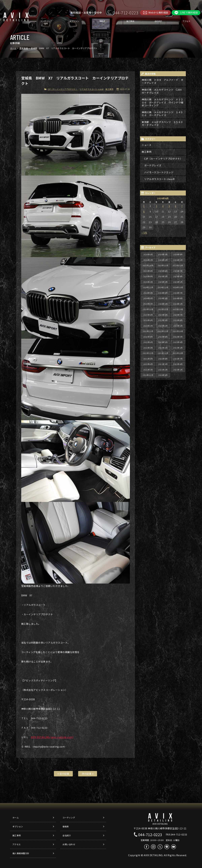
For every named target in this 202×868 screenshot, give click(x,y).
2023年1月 (178, 326)
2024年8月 (163, 293)
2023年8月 (163, 315)
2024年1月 (178, 304)
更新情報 (24, 48)
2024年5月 (163, 298)
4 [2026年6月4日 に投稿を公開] (163, 206)
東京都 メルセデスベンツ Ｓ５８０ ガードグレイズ (164, 123)
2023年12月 (148, 309)
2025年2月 (163, 282)
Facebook (147, 847)
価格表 (102, 21)
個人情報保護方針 (21, 853)
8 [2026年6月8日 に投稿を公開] (144, 211)
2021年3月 (148, 370)
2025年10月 (178, 265)
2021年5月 (163, 364)
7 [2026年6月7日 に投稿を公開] (182, 206)
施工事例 (130, 21)
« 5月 (144, 233)
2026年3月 (148, 260)
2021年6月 (148, 364)
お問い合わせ (69, 844)
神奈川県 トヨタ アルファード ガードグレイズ (162, 81)
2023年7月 (178, 315)
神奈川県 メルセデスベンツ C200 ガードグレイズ (163, 91)
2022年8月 (163, 337)
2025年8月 (163, 271)
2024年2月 (163, 304)
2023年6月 (148, 320)
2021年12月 (148, 353)
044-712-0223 (126, 13)
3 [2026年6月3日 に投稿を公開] (157, 206)
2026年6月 (148, 254)
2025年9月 (148, 271)
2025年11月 (163, 265)
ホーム (13, 48)
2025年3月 (148, 282)
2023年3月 (148, 326)
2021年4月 (178, 364)
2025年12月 (148, 265)
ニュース (146, 145)
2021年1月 (178, 370)
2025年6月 (148, 276)
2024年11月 (163, 287)
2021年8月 (163, 359)
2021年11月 (163, 353)
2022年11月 (163, 331)
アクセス (186, 21)
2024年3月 (148, 304)
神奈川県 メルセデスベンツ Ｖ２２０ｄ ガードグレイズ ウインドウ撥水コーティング (162, 102)
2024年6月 (148, 298)
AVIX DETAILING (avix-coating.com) (52, 737)
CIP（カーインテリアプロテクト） (63, 89)
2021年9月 (148, 359)
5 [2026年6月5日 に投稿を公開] (169, 206)
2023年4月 (178, 320)
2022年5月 (163, 342)
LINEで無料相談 (189, 12)
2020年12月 (148, 375)
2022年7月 (178, 337)
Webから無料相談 (158, 12)
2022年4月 (178, 342)
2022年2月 (163, 348)
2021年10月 (178, 353)
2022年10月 (178, 331)
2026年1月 (178, 260)
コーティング (46, 21)
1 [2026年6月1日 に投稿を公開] (144, 206)
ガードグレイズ (153, 165)
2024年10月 (178, 287)
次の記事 (88, 774)
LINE (167, 847)
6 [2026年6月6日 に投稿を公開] (176, 206)
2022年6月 (148, 342)
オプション (74, 21)
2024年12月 (148, 287)
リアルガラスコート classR (92, 89)
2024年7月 (178, 293)
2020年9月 (163, 375)
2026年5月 (163, 254)
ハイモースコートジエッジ (159, 172)
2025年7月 (178, 271)
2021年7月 (178, 359)
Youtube (174, 847)
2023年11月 (163, 309)
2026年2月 (163, 260)
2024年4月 (178, 298)
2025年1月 (178, 282)
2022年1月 (178, 348)
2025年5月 (163, 276)
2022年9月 (148, 337)
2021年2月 (163, 370)
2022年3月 (148, 348)
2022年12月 (148, 331)
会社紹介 (158, 21)
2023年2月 (163, 326)
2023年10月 (178, 309)
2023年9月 (148, 315)
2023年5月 (163, 320)
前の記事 (63, 774)
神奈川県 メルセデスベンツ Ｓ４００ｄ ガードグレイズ (162, 114)
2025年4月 (178, 276)
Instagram (153, 847)
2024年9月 (148, 293)
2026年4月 (178, 254)
